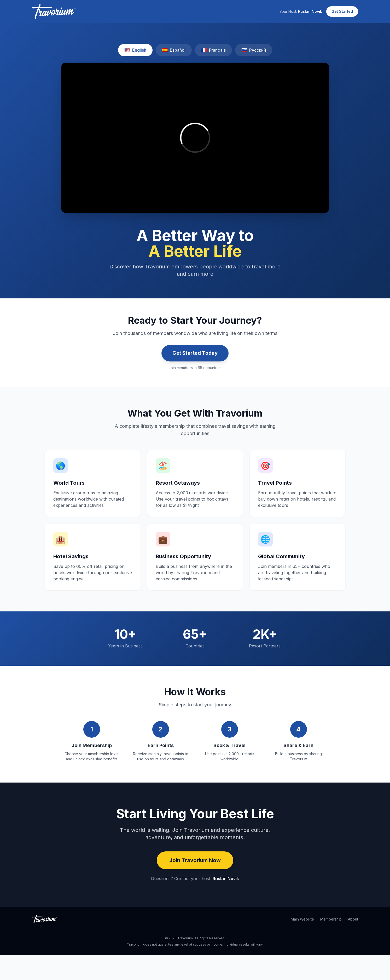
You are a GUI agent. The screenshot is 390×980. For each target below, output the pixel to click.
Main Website (302, 919)
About (353, 919)
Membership (331, 919)
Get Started (342, 11)
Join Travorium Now (195, 860)
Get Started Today (195, 353)
